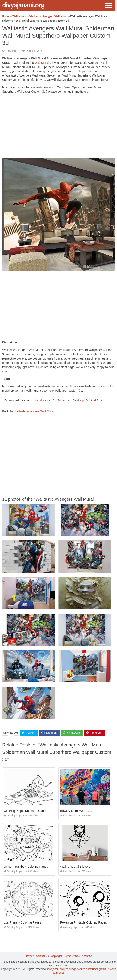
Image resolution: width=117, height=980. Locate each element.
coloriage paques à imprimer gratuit (86, 969)
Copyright (56, 956)
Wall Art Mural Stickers (75, 867)
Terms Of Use (72, 956)
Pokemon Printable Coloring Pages (83, 922)
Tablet (61, 400)
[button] (108, 5)
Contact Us (42, 956)
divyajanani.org (23, 5)
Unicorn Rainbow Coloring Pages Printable (32, 867)
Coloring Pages (13, 816)
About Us (87, 956)
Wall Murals (9, 51)
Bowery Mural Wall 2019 (76, 811)
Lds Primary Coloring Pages (22, 922)
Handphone (42, 400)
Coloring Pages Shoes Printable (25, 811)
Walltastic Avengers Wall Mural (34, 411)
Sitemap (29, 956)
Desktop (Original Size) (88, 400)
